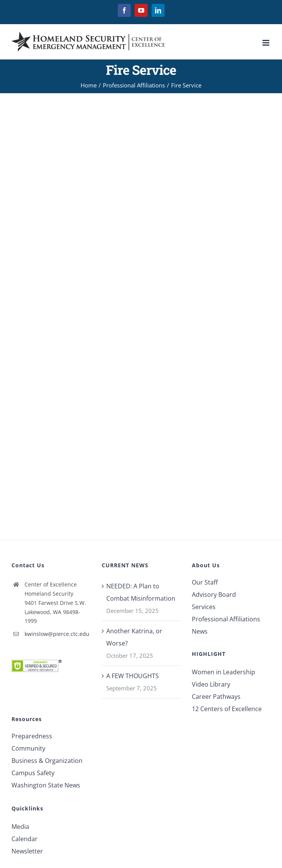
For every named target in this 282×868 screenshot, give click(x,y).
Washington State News (46, 785)
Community (28, 748)
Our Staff (205, 582)
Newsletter (27, 851)
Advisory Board (214, 595)
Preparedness (32, 736)
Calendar (25, 839)
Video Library (211, 684)
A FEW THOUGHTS (133, 676)
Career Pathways (216, 697)
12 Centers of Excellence (227, 709)
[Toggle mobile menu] (266, 43)
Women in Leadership (223, 672)
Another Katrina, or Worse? (134, 637)
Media (20, 827)
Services (204, 607)
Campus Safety (33, 773)
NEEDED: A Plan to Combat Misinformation (141, 592)
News (200, 631)
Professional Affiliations (226, 619)
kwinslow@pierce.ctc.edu (57, 634)
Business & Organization (47, 761)
